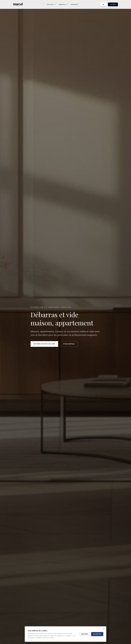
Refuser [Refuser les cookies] (85, 634)
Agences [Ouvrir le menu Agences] (63, 4)
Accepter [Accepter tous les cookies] (97, 634)
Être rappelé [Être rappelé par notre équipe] (69, 344)
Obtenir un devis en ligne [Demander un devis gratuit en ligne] (44, 344)
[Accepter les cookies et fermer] (104, 629)
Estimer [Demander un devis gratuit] (113, 4)
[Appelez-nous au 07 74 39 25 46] (104, 4)
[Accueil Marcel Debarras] (18, 4)
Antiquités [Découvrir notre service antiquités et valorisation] (74, 4)
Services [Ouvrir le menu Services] (51, 4)
